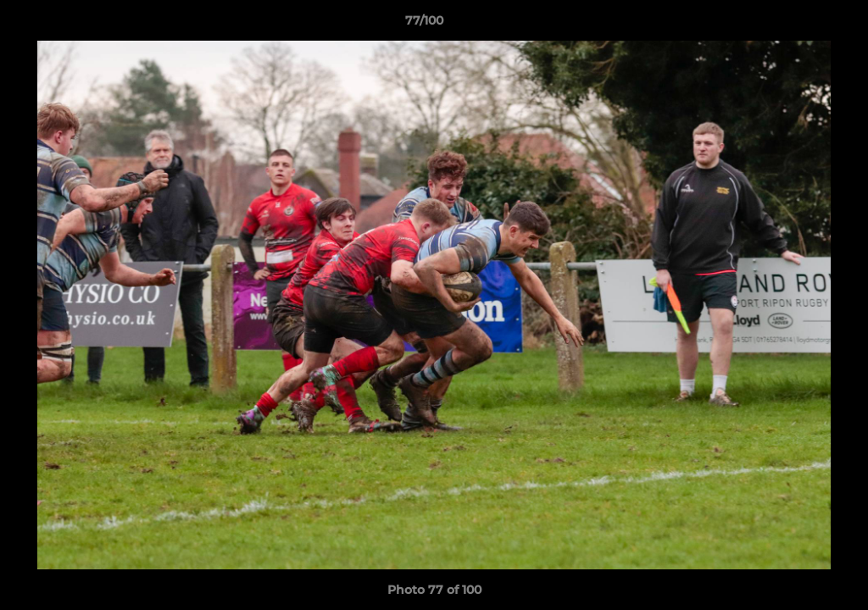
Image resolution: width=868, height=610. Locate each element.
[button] (797, 25)
